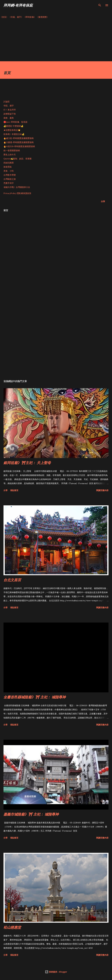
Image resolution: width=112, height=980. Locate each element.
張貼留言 (14, 490)
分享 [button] (103, 201)
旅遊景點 (8, 167)
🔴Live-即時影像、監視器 (15, 122)
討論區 (7, 102)
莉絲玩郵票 (9, 163)
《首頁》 (4, 17)
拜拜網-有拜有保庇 (18, 5)
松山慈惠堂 (12, 927)
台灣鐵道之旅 (10, 179)
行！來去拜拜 (10, 110)
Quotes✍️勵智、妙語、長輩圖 (17, 159)
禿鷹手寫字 (9, 183)
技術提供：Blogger (56, 972)
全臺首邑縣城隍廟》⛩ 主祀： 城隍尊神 (35, 697)
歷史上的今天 (10, 155)
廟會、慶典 (9, 118)
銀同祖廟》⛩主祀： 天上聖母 (27, 463)
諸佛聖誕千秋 (10, 114)
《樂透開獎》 (43, 17)
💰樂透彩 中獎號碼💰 (13, 126)
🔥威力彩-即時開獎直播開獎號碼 (19, 138)
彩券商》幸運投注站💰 (14, 134)
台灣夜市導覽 (10, 175)
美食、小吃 (9, 171)
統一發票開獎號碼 (12, 151)
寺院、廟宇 (9, 106)
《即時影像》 (30, 17)
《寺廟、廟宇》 (16, 17)
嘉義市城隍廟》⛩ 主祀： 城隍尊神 (31, 814)
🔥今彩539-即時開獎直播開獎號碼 (19, 146)
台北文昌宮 (12, 580)
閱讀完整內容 (102, 490)
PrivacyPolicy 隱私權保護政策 (17, 193)
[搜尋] (100, 5)
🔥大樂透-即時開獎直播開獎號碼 (19, 142)
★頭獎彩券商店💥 (12, 130)
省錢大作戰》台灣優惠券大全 (17, 187)
